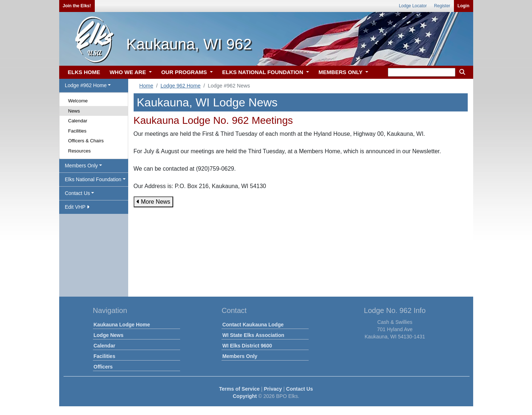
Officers (103, 367)
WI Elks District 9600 (247, 346)
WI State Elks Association (253, 335)
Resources (80, 151)
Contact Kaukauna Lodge (253, 325)
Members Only (240, 356)
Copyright (245, 396)
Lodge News (109, 335)
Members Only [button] (82, 166)
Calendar (78, 121)
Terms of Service (239, 389)
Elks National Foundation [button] (93, 179)
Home (146, 86)
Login (464, 6)
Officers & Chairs (86, 141)
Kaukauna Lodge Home (122, 325)
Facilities (78, 131)
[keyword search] (422, 72)
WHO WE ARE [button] (129, 72)
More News (153, 202)
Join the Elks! (77, 6)
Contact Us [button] (78, 193)
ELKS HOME (84, 72)
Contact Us (300, 389)
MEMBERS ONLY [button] (341, 72)
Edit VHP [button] (77, 207)
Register (442, 6)
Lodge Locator (413, 6)
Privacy (273, 389)
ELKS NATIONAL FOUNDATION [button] (264, 72)
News (74, 111)
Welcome (78, 101)
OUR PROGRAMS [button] (185, 72)
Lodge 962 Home (180, 86)
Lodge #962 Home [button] (86, 85)
